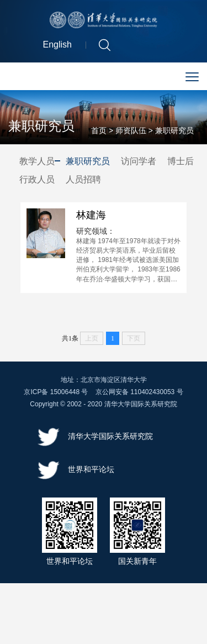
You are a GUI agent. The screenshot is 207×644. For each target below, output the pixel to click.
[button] (105, 46)
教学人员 (37, 162)
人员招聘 (83, 180)
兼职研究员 (174, 132)
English (57, 46)
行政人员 (37, 180)
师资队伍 (131, 132)
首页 (99, 132)
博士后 (181, 162)
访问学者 (139, 162)
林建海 (91, 218)
